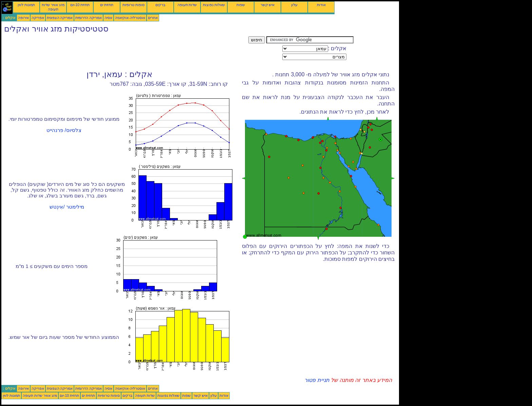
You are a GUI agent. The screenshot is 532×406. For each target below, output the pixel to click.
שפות (241, 5)
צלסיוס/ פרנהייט (64, 130)
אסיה (108, 18)
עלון (294, 5)
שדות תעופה (187, 5)
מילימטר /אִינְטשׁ (67, 207)
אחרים (153, 18)
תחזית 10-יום (80, 5)
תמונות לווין (26, 5)
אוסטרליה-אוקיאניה (130, 18)
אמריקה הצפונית (60, 18)
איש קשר (268, 5)
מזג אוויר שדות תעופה (53, 7)
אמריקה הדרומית (89, 18)
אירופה (23, 18)
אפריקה (38, 18)
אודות (321, 5)
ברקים (160, 5)
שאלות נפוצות (214, 5)
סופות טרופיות (134, 5)
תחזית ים (107, 5)
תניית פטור (317, 380)
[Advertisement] (125, 52)
